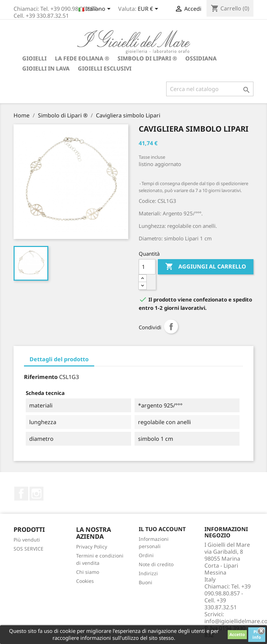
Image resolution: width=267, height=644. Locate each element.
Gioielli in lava (46, 68)
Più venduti (27, 540)
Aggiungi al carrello (206, 267)
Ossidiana (201, 58)
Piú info (257, 634)
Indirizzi (148, 573)
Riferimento (41, 377)
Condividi (171, 327)
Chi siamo (88, 572)
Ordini (146, 555)
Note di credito (156, 564)
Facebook (21, 494)
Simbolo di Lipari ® (147, 58)
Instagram (37, 494)
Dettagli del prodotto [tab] (59, 359)
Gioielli (34, 58)
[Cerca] (210, 89)
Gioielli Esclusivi (105, 68)
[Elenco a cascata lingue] (96, 9)
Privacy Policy (92, 547)
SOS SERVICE (29, 549)
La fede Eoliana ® (82, 58)
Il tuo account (162, 529)
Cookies (85, 581)
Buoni (145, 582)
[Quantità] (147, 267)
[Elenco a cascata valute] (149, 9)
